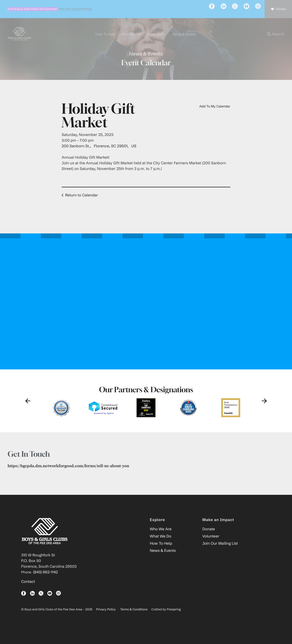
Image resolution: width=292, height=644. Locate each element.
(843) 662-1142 (45, 582)
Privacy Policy (106, 620)
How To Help (161, 554)
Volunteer (211, 546)
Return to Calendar (82, 205)
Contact (28, 592)
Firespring (174, 620)
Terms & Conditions (134, 620)
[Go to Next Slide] (264, 411)
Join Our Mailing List (220, 554)
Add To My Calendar (215, 116)
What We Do (161, 546)
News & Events (163, 561)
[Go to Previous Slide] (28, 411)
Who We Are (161, 539)
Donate (209, 539)
